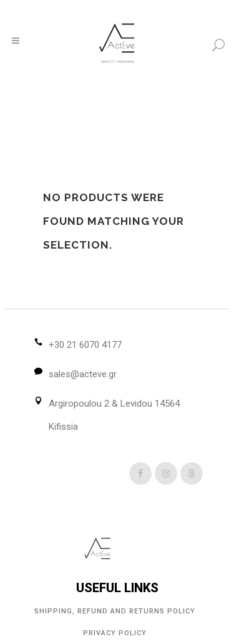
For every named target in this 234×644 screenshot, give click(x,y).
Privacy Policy (115, 633)
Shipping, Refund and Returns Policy (115, 611)
